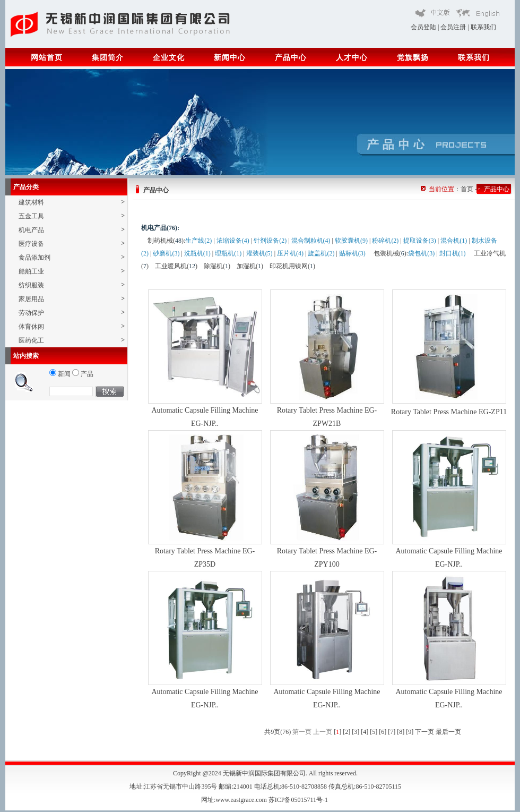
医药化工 (72, 340)
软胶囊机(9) (351, 241)
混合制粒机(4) (311, 241)
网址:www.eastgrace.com (235, 800)
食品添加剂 (72, 257)
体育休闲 (72, 326)
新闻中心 (230, 58)
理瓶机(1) (228, 253)
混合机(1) (454, 241)
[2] (346, 732)
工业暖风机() (176, 266)
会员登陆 (423, 27)
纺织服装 (72, 285)
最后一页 (448, 732)
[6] (383, 732)
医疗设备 (72, 243)
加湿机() (250, 266)
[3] (356, 732)
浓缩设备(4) (233, 241)
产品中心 (291, 58)
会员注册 (453, 27)
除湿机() (217, 266)
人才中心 (352, 58)
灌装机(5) (259, 253)
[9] (410, 732)
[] (337, 732)
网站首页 (47, 58)
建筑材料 (72, 202)
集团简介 (108, 58)
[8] (401, 732)
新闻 (60, 374)
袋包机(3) (421, 253)
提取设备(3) (420, 241)
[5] (374, 732)
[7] (392, 732)
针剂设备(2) (270, 241)
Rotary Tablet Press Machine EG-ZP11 (449, 412)
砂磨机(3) (166, 253)
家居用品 (72, 299)
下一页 (424, 732)
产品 (83, 374)
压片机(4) (290, 253)
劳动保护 (72, 313)
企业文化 (169, 58)
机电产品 (72, 230)
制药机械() (166, 241)
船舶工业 (72, 271)
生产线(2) (198, 241)
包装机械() (390, 253)
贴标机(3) (352, 253)
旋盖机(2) (321, 253)
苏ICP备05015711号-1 (299, 800)
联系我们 (483, 27)
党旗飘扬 (413, 58)
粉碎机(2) (385, 241)
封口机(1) (453, 253)
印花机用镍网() (292, 266)
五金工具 (72, 216)
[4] (365, 732)
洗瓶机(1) (197, 253)
